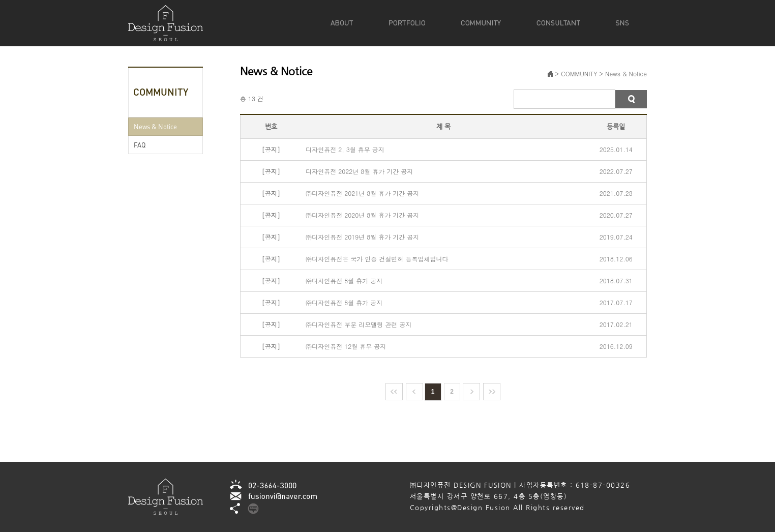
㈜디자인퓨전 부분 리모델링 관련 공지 (359, 324)
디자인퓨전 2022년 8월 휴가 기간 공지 (359, 171)
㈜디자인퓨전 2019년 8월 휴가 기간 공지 (362, 237)
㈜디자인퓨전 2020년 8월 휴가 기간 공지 (362, 215)
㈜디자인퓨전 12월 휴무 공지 (346, 346)
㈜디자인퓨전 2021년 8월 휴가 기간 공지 (362, 193)
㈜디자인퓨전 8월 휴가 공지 (344, 280)
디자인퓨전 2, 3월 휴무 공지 (345, 149)
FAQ (140, 145)
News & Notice (155, 126)
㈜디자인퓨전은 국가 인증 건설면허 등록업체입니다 (377, 259)
